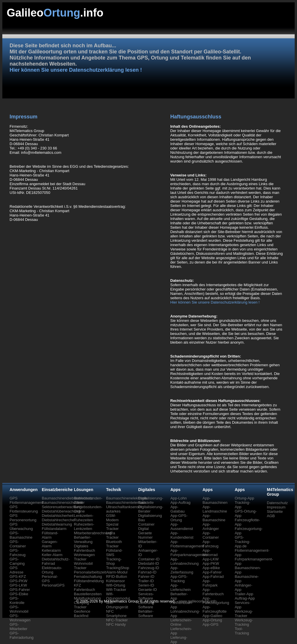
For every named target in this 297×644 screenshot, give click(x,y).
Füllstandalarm (54, 529)
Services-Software (146, 596)
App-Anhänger (211, 526)
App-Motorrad (210, 553)
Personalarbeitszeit (90, 572)
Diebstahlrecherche (58, 520)
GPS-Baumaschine (21, 535)
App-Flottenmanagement (187, 544)
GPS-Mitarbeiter (18, 627)
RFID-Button (117, 577)
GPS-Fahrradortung (21, 635)
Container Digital (146, 526)
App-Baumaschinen (215, 500)
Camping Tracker (82, 605)
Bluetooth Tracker (114, 544)
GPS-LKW (18, 585)
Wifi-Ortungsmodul (118, 596)
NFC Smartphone (116, 614)
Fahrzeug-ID (149, 568)
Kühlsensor (116, 581)
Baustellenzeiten (88, 594)
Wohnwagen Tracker (84, 557)
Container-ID (149, 559)
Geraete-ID (148, 590)
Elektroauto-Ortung (52, 570)
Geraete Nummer (146, 535)
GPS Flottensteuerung (24, 509)
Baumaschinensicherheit (62, 503)
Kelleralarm (51, 550)
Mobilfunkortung (87, 598)
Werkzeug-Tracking (244, 622)
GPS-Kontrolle (17, 600)
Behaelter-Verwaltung (83, 540)
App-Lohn (178, 498)
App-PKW (211, 563)
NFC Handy (116, 624)
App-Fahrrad (213, 577)
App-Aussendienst (182, 526)
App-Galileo (212, 616)
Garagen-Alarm (50, 544)
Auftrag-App (245, 598)
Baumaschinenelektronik (127, 498)
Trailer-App (244, 594)
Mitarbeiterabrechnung (93, 533)
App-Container (211, 535)
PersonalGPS (53, 585)
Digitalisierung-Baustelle (151, 500)
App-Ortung (212, 620)
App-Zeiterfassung (182, 570)
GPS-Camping (17, 561)
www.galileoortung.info (198, 601)
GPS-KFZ (18, 577)
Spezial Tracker (113, 526)
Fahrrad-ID (147, 572)
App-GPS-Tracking (179, 579)
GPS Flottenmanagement (26, 500)
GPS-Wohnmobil (19, 609)
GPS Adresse (17, 570)
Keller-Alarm (52, 555)
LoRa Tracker (113, 535)
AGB (271, 516)
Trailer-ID (146, 581)
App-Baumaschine (214, 518)
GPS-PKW (18, 581)
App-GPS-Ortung (179, 518)
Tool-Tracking (242, 631)
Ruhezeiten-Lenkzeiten (84, 526)
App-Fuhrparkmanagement (189, 553)
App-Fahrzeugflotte (214, 609)
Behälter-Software (146, 614)
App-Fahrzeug (210, 544)
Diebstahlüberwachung (61, 511)
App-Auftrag (180, 503)
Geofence (82, 611)
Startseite (275, 512)
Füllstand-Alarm (50, 535)
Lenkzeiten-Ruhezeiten (84, 518)
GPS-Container (18, 544)
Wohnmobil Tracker (83, 566)
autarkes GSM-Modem (113, 516)
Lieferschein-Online (181, 622)
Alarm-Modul (117, 572)
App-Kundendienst (182, 535)
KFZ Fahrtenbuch (85, 587)
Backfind (81, 616)
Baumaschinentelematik (126, 503)
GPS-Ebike (19, 594)
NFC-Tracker (117, 620)
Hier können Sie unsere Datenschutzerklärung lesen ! (76, 70)
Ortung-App (244, 498)
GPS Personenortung (23, 518)
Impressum (276, 507)
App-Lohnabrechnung (184, 561)
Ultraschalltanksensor (124, 507)
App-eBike (211, 568)
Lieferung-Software (147, 605)
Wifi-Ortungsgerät (117, 605)
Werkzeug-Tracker (244, 614)
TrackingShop (118, 568)
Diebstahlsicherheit (58, 516)
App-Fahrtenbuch (213, 592)
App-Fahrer (212, 572)
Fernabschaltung (88, 577)
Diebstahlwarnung (57, 524)
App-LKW (211, 559)
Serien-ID (146, 585)
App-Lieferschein (180, 587)
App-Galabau (177, 509)
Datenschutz (277, 503)
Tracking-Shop (114, 561)
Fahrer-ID (146, 577)
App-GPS (210, 624)
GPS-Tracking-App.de (242, 542)
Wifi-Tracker (116, 590)
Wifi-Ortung (116, 585)
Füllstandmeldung (89, 581)
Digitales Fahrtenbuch (85, 548)
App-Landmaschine (215, 509)
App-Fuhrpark (210, 583)
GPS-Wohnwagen (20, 618)
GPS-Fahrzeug (18, 553)
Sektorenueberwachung (62, 507)
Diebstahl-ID (149, 563)
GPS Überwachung (21, 526)
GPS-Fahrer (20, 590)
